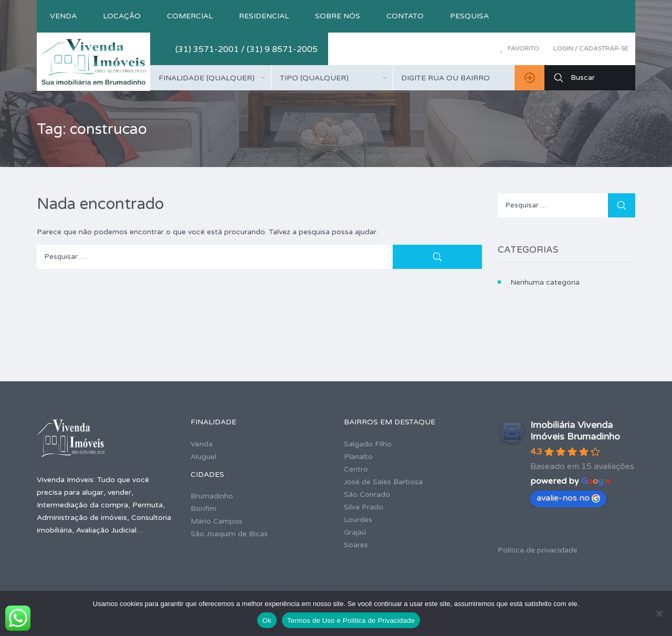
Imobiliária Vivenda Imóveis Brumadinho (575, 431)
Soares (356, 545)
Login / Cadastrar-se (591, 48)
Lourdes (358, 520)
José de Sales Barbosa (383, 482)
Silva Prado (364, 507)
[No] (659, 613)
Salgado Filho (368, 444)
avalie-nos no (568, 498)
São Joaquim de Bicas (229, 534)
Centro (356, 469)
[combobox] (211, 78)
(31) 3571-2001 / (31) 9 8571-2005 (246, 49)
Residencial (264, 16)
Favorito (519, 48)
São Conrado (367, 494)
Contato (405, 16)
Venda (63, 16)
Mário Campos (217, 521)
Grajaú (355, 532)
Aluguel (203, 457)
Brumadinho (212, 496)
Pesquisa (469, 16)
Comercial (190, 16)
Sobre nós (338, 16)
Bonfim (203, 509)
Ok (267, 621)
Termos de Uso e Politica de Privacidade (351, 621)
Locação (122, 16)
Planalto (358, 457)
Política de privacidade (538, 550)
